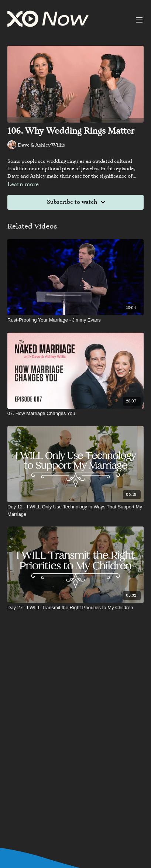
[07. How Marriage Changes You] (75, 414)
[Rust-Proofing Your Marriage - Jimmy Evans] (75, 320)
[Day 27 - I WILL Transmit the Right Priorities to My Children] (75, 608)
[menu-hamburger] (139, 20)
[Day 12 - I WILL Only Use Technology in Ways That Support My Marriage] (75, 510)
